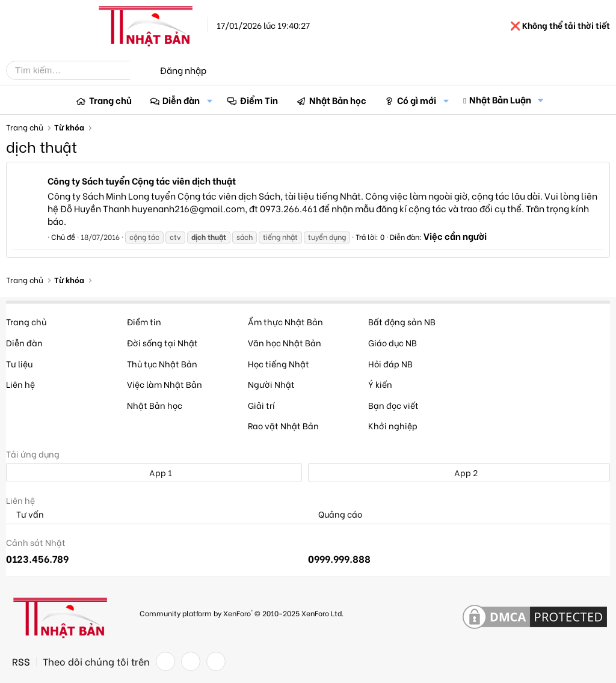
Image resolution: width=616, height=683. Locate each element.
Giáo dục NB (393, 342)
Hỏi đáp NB (390, 363)
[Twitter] (191, 661)
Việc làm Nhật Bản (165, 384)
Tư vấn (25, 514)
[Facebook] (165, 661)
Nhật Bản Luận (500, 99)
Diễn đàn (181, 100)
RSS (21, 661)
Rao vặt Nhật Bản (283, 425)
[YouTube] (216, 661)
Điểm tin (144, 321)
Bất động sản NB (402, 321)
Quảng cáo (335, 514)
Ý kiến (380, 384)
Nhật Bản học (338, 100)
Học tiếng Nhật (279, 363)
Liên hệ (20, 384)
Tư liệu (19, 363)
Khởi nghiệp (393, 425)
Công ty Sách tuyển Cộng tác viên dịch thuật (142, 180)
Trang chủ (110, 100)
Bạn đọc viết (393, 405)
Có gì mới (417, 100)
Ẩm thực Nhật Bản (285, 321)
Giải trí (261, 405)
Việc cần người (455, 236)
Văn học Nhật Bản (285, 342)
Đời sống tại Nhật (162, 342)
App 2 (459, 472)
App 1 (154, 472)
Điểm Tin (259, 100)
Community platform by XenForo (242, 613)
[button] (209, 100)
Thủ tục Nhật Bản (162, 363)
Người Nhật (271, 384)
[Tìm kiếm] (77, 70)
